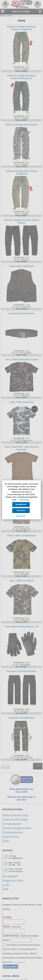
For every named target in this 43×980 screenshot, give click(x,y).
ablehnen (21, 510)
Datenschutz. (24, 500)
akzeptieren (21, 504)
